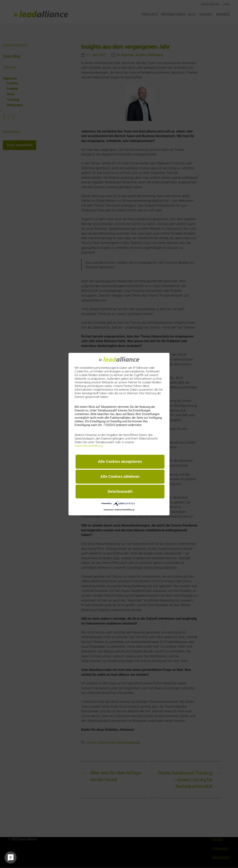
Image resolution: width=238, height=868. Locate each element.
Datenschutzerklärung (88, 446)
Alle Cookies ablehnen (120, 476)
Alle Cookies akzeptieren (120, 461)
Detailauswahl (120, 491)
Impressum (109, 510)
